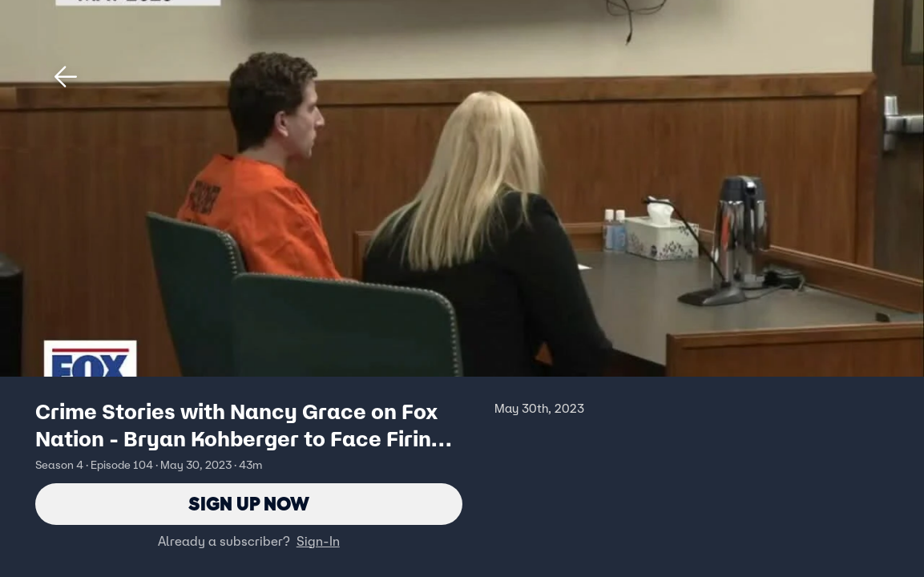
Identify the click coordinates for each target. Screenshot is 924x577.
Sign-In (318, 541)
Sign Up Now (249, 504)
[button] (66, 77)
